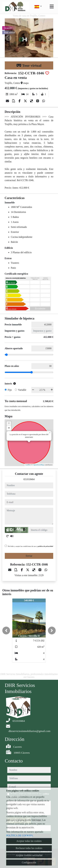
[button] (6, 631)
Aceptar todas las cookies (29, 841)
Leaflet (28, 465)
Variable (22, 390)
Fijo (10, 390)
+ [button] (9, 424)
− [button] (9, 428)
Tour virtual (29, 65)
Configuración (29, 862)
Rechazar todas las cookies (29, 848)
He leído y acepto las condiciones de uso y (30, 546)
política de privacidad (45, 546)
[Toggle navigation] (52, 7)
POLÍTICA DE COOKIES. (20, 836)
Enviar (29, 556)
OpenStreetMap (39, 465)
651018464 (29, 479)
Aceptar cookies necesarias (29, 855)
